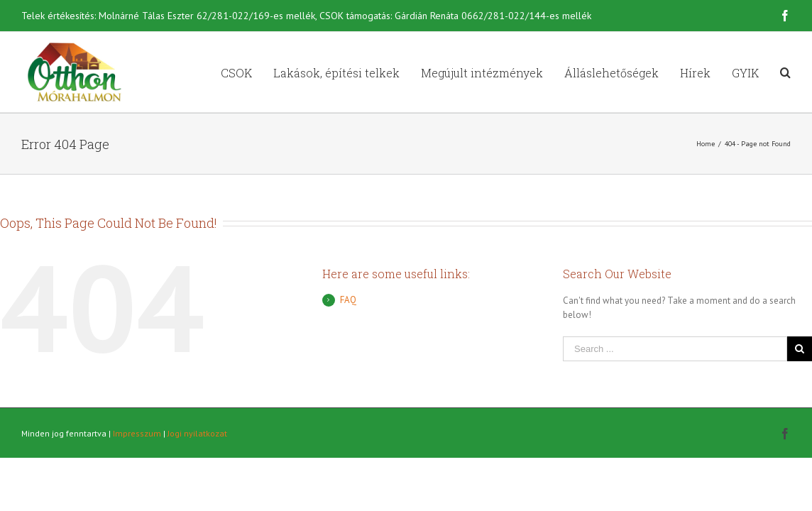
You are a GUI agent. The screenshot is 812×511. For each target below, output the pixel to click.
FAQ (348, 300)
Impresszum (137, 433)
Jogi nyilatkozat (197, 433)
